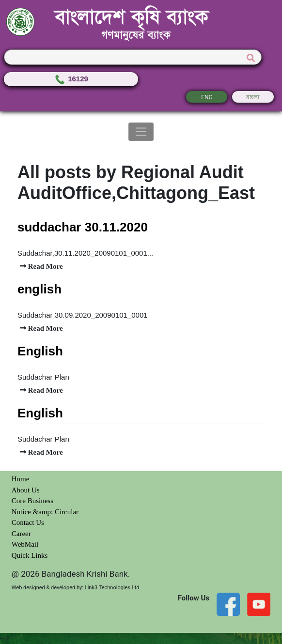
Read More (45, 266)
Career (21, 534)
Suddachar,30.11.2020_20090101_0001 (82, 253)
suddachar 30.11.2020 (83, 227)
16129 (71, 79)
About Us (26, 490)
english (39, 289)
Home (21, 479)
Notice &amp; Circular (45, 512)
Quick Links (30, 555)
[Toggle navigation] (141, 132)
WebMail (25, 544)
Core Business (32, 501)
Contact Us (28, 522)
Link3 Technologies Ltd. (113, 588)
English (40, 351)
